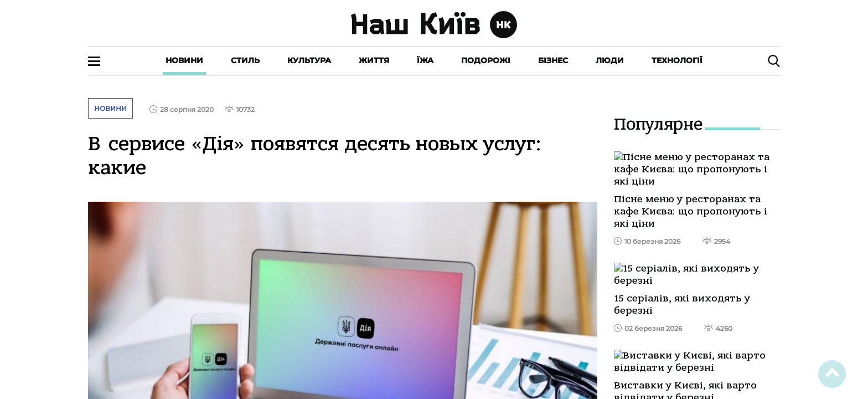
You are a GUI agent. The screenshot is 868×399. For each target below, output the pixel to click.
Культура (309, 60)
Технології (677, 60)
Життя (374, 60)
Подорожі (486, 60)
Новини (184, 60)
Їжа (425, 60)
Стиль (245, 60)
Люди (610, 60)
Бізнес (553, 60)
